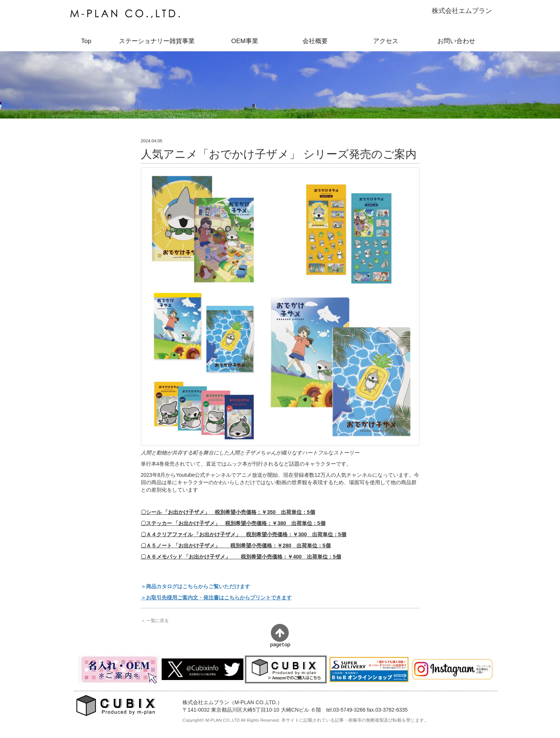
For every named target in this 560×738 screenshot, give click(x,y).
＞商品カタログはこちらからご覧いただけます (195, 586)
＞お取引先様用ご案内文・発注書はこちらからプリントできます (216, 598)
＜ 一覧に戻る (155, 620)
